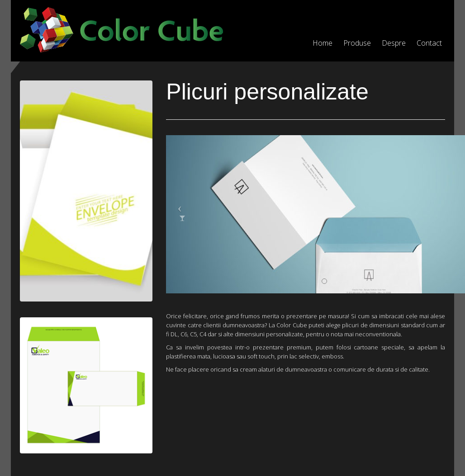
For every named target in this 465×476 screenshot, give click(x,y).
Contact (429, 43)
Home (323, 43)
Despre (394, 43)
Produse (357, 43)
